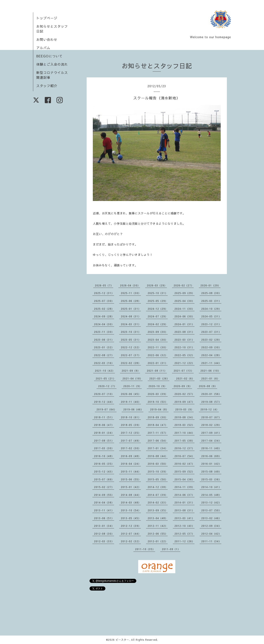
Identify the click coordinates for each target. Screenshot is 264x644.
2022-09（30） (211, 347)
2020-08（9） (208, 386)
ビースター (122, 640)
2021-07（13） (184, 371)
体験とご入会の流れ (52, 64)
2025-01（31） (131, 309)
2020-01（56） (211, 394)
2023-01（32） (104, 347)
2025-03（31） (211, 301)
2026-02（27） (184, 285)
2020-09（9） (183, 386)
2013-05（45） (131, 518)
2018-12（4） (210, 409)
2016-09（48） (131, 456)
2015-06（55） (131, 479)
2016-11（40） (211, 448)
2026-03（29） (157, 285)
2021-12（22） (184, 363)
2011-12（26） (184, 541)
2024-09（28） (104, 316)
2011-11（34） (211, 541)
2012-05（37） (184, 534)
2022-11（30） (158, 347)
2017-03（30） (104, 448)
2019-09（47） (184, 402)
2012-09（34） (211, 526)
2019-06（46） (133, 409)
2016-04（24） (131, 464)
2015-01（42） (131, 487)
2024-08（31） (131, 316)
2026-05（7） (104, 285)
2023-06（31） (104, 340)
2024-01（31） (184, 324)
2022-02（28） (131, 363)
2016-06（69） (211, 456)
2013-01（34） (104, 526)
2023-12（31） (211, 324)
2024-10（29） (211, 309)
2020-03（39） (158, 394)
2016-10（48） (104, 456)
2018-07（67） (211, 417)
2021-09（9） (131, 371)
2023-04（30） (158, 340)
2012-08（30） (104, 534)
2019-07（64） (107, 409)
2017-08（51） (104, 441)
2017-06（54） (158, 441)
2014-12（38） (158, 487)
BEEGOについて (49, 56)
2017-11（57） (158, 433)
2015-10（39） (158, 471)
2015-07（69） (104, 479)
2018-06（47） (104, 425)
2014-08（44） (131, 495)
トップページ (47, 18)
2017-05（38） (184, 441)
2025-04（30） (184, 301)
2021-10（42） (105, 371)
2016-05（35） (104, 464)
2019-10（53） (158, 402)
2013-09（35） (158, 510)
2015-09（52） (184, 471)
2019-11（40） (131, 402)
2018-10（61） (131, 417)
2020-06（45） (131, 394)
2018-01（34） (104, 433)
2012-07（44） (131, 534)
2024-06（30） (184, 316)
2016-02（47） (184, 464)
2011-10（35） (145, 549)
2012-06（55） (158, 534)
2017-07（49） (131, 441)
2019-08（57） (211, 402)
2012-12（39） (131, 526)
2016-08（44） (158, 456)
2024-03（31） (131, 324)
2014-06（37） (184, 495)
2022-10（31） (184, 347)
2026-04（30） (130, 285)
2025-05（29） (158, 301)
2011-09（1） (171, 549)
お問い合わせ (47, 39)
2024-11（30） (184, 309)
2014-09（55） (104, 495)
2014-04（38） (104, 502)
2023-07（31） (211, 332)
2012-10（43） (184, 526)
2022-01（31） (158, 363)
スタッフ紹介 (47, 86)
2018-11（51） (104, 417)
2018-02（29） (211, 425)
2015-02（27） (104, 487)
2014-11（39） (184, 487)
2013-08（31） (184, 510)
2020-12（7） (107, 386)
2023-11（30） (104, 332)
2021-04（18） (133, 378)
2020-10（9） (158, 386)
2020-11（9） (133, 386)
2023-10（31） (131, 332)
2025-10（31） (158, 293)
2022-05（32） (184, 355)
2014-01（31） (184, 502)
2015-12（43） (104, 471)
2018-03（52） (184, 425)
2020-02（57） (184, 394)
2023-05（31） (131, 340)
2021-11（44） (211, 363)
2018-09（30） (158, 417)
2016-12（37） (184, 448)
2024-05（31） (211, 316)
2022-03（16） (104, 363)
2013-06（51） (104, 518)
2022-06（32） (158, 355)
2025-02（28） (104, 309)
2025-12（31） (104, 293)
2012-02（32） (131, 541)
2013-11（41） (104, 510)
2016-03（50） (158, 464)
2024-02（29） (158, 324)
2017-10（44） (184, 433)
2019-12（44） (104, 402)
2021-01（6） (210, 378)
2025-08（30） (211, 293)
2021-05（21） (106, 378)
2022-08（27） (104, 355)
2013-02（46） (211, 518)
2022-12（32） (131, 347)
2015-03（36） (211, 479)
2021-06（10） (210, 371)
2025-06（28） (131, 301)
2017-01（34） (158, 448)
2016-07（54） (184, 456)
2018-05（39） (131, 425)
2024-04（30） (104, 324)
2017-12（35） (131, 433)
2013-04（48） (158, 518)
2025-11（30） (131, 293)
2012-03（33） (104, 541)
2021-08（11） (157, 371)
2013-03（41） (184, 518)
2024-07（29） (158, 316)
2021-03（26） (159, 378)
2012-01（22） (158, 541)
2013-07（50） (211, 510)
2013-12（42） (211, 502)
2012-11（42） (158, 526)
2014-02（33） (158, 502)
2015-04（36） (184, 479)
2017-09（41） (211, 433)
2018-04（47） (158, 425)
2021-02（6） (185, 378)
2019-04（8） (159, 409)
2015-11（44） (131, 471)
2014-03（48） (131, 502)
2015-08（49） (211, 471)
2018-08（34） (184, 417)
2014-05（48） (211, 495)
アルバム (43, 48)
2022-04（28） (211, 355)
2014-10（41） (211, 487)
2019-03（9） (184, 409)
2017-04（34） (211, 441)
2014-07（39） (158, 495)
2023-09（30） (158, 332)
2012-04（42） (211, 534)
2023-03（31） (184, 340)
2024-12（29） (158, 309)
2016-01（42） (211, 464)
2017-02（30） (131, 448)
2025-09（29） (184, 293)
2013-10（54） (131, 510)
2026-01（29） (210, 285)
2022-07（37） (131, 355)
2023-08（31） (184, 332)
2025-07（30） (104, 301)
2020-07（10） (104, 394)
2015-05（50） (158, 479)
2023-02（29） (211, 340)
